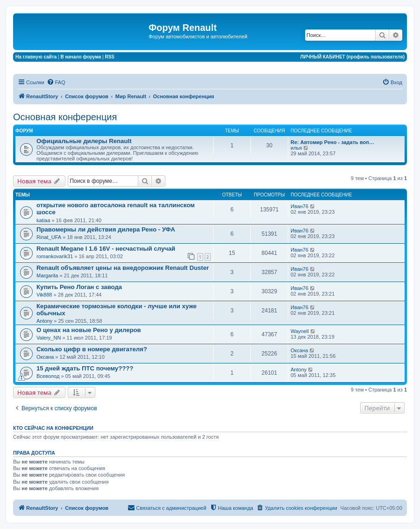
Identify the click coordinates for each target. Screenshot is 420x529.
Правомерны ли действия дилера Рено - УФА (106, 229)
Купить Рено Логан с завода (79, 287)
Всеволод (48, 376)
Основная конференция (65, 117)
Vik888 (44, 295)
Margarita (47, 275)
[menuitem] (56, 82)
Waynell (300, 331)
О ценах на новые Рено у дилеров (89, 330)
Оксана (45, 357)
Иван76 (299, 206)
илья (296, 148)
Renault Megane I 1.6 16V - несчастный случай (106, 249)
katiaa (43, 220)
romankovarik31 (55, 256)
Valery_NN (49, 338)
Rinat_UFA (49, 237)
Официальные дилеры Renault (84, 141)
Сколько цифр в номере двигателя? (92, 349)
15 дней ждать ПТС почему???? (85, 368)
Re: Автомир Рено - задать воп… (332, 142)
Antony (44, 321)
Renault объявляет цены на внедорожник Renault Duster (123, 268)
